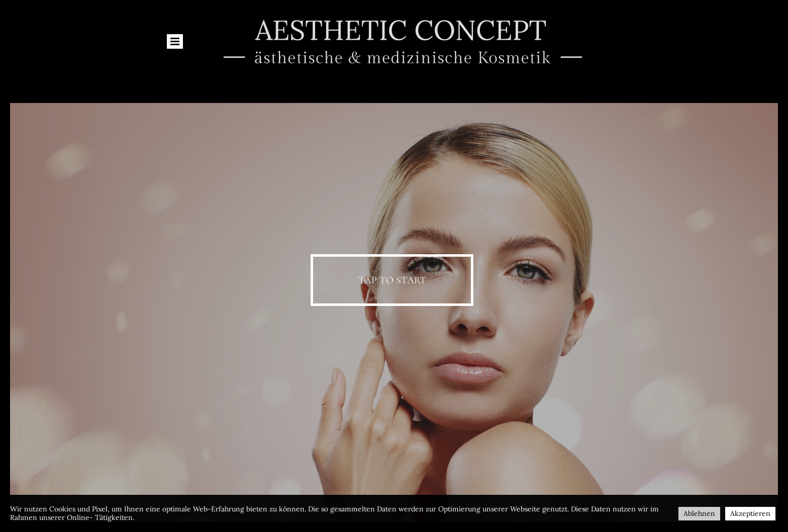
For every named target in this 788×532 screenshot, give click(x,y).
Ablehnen (699, 513)
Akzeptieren (750, 513)
